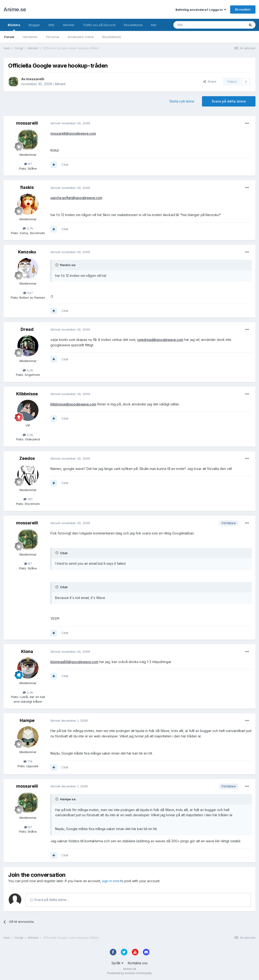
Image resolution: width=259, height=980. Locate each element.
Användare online (81, 37)
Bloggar (34, 25)
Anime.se (15, 9)
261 (28, 499)
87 (28, 164)
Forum (9, 37)
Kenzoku (27, 252)
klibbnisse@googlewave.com (73, 404)
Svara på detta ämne (229, 101)
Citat (65, 164)
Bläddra (14, 27)
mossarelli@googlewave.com (73, 133)
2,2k (28, 435)
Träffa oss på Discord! (99, 25)
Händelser (30, 37)
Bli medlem (243, 9)
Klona (27, 651)
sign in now (111, 881)
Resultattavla (111, 37)
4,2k (28, 370)
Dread (27, 329)
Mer (154, 25)
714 (28, 761)
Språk (117, 963)
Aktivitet (69, 25)
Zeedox (27, 458)
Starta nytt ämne (182, 101)
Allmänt (60, 84)
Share (210, 81)
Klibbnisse (27, 394)
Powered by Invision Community (129, 973)
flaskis (27, 187)
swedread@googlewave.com (160, 340)
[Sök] (197, 25)
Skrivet (70, 123)
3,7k (28, 228)
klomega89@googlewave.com (74, 662)
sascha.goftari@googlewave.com (76, 198)
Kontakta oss (138, 963)
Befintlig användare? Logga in (201, 10)
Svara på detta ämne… (50, 900)
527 (28, 293)
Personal (53, 37)
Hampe (27, 720)
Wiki (51, 25)
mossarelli (35, 79)
